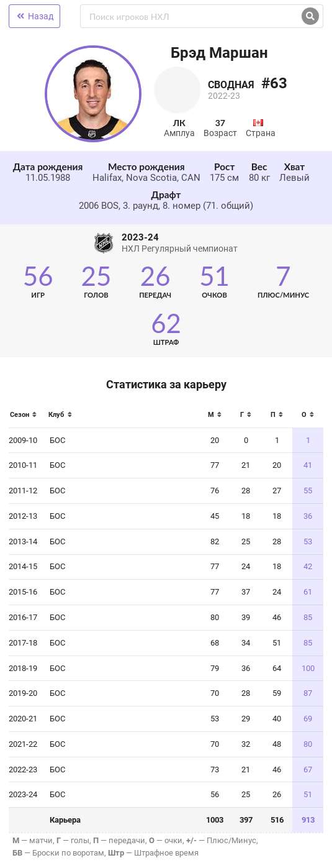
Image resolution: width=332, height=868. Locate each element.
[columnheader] (26, 418)
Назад (34, 16)
